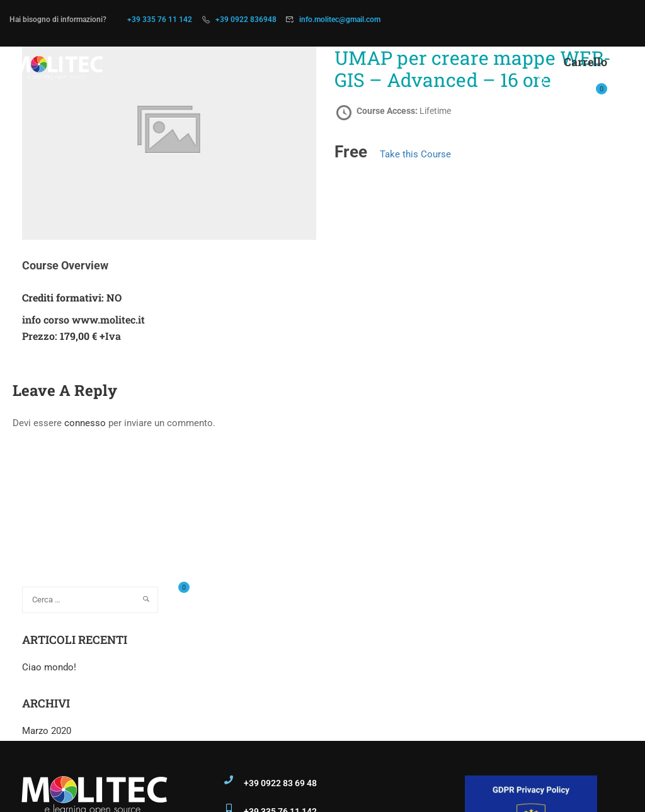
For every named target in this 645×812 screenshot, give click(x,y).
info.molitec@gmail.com (340, 20)
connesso (85, 423)
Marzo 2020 (47, 731)
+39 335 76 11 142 (160, 20)
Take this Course (415, 154)
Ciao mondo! (49, 667)
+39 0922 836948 (246, 20)
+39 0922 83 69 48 (280, 783)
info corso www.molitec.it (83, 319)
